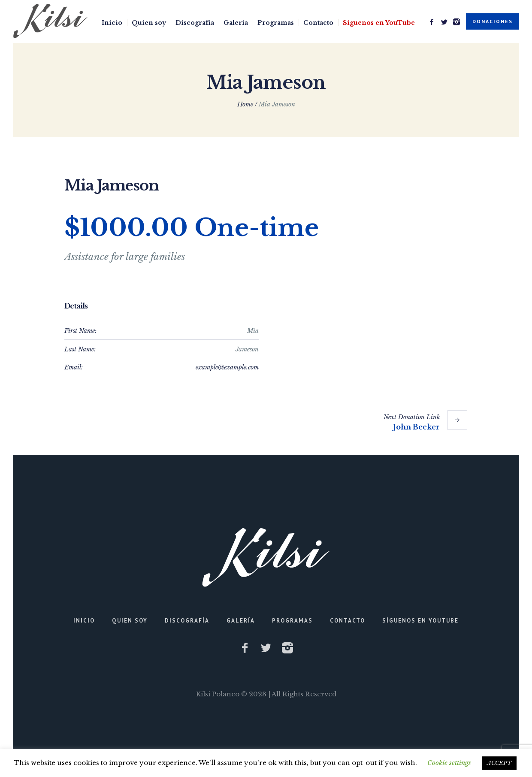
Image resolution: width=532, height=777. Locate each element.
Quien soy (130, 621)
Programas (292, 621)
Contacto (348, 621)
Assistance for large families (125, 257)
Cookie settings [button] (449, 763)
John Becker (416, 427)
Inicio (84, 621)
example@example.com (227, 367)
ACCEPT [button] (499, 763)
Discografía (187, 621)
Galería (241, 621)
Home (245, 104)
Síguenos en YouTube (420, 621)
